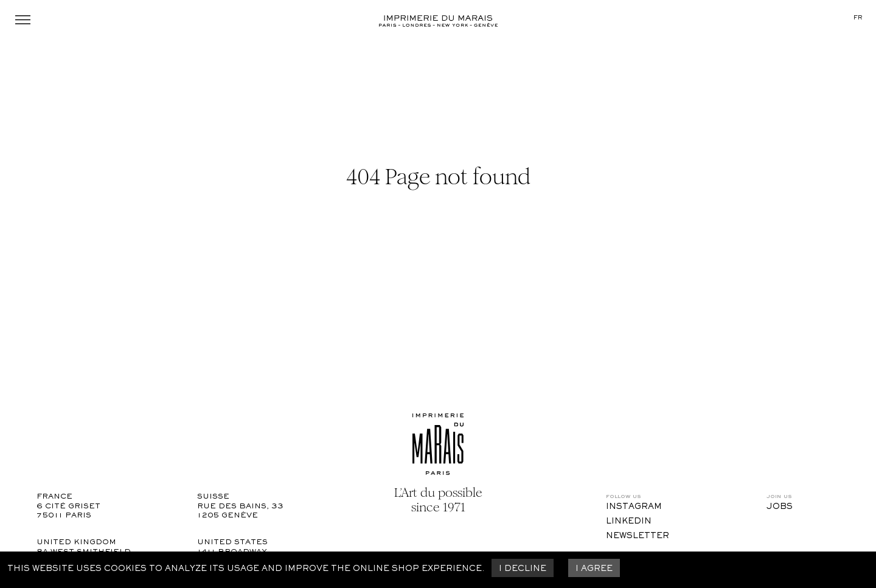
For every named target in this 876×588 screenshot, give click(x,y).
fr (858, 18)
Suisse (213, 497)
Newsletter (638, 536)
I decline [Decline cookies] (523, 569)
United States (232, 543)
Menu (23, 20)
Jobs (780, 507)
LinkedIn (629, 522)
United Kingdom (76, 543)
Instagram (634, 507)
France (54, 497)
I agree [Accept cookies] (594, 569)
